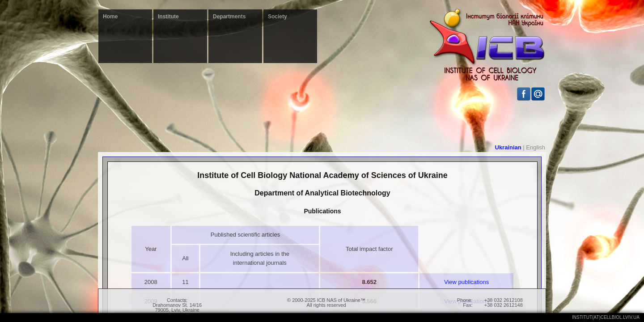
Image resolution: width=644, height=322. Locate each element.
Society (278, 17)
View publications (466, 282)
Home (110, 17)
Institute (168, 17)
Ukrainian (508, 147)
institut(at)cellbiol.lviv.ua (606, 317)
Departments (229, 17)
